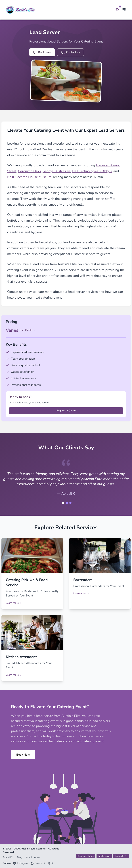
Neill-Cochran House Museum (29, 177)
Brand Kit (9, 857)
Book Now (23, 755)
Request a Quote (66, 411)
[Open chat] (117, 10)
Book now (42, 52)
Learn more (14, 603)
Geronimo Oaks (29, 171)
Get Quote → (28, 330)
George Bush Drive (57, 171)
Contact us (71, 52)
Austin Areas (33, 857)
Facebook (38, 863)
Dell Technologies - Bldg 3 (92, 171)
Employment (104, 856)
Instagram (21, 863)
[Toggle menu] (124, 10)
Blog (20, 857)
